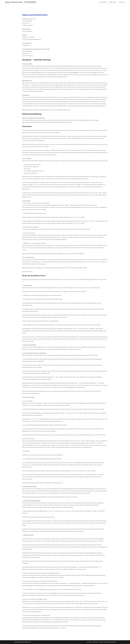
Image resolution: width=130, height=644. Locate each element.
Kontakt (101, 642)
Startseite (89, 642)
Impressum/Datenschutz (110, 642)
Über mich (95, 642)
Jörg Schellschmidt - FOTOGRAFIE (21, 2)
